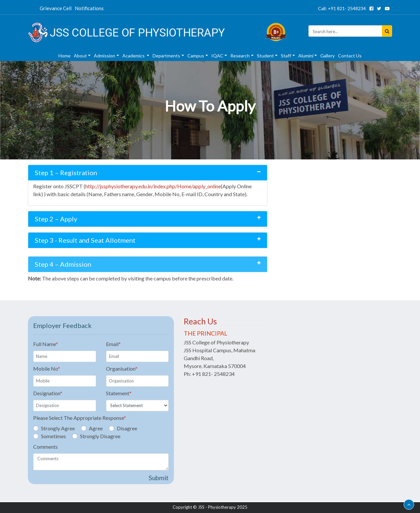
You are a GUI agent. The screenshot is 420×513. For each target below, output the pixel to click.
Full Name (46, 344)
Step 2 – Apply (56, 219)
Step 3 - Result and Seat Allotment (85, 240)
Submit (159, 478)
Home (64, 56)
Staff (286, 56)
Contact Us (350, 56)
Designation (48, 393)
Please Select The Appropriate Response (80, 418)
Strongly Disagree (100, 436)
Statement (119, 393)
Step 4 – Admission (63, 273)
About (80, 56)
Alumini (306, 56)
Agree (96, 428)
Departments (166, 56)
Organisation (122, 369)
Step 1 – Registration (66, 173)
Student (265, 56)
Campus (196, 56)
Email (113, 344)
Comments (45, 447)
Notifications (89, 8)
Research (240, 56)
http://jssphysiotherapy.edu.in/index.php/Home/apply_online (153, 186)
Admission (105, 56)
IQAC (217, 56)
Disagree (127, 428)
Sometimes (53, 436)
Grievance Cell (56, 8)
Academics (134, 56)
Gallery (327, 56)
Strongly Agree (58, 428)
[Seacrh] (345, 31)
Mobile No (47, 369)
